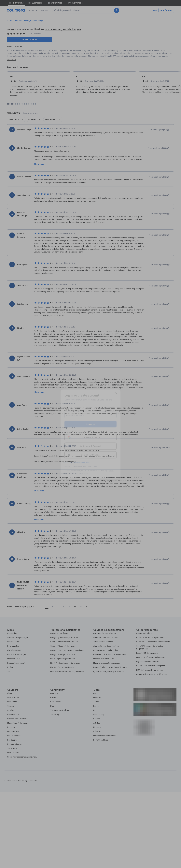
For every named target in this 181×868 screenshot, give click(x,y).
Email (68, 410)
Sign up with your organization (77, 462)
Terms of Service (78, 473)
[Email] (90, 415)
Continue (90, 424)
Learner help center (90, 466)
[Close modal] (116, 393)
